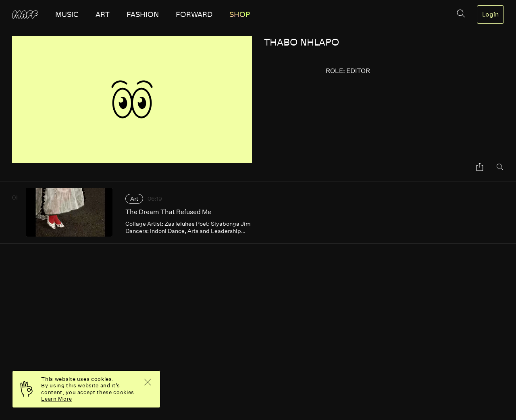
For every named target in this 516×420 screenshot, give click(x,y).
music (67, 15)
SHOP (240, 15)
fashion (143, 15)
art (103, 15)
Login (490, 15)
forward (194, 15)
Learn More (57, 399)
